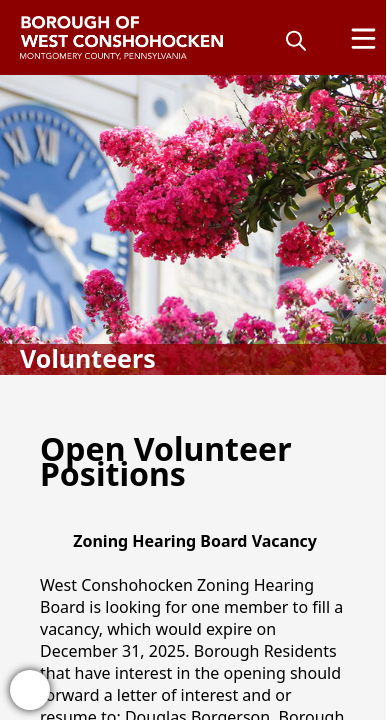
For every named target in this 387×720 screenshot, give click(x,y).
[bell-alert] (30, 690)
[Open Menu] (363, 38)
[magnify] (296, 40)
